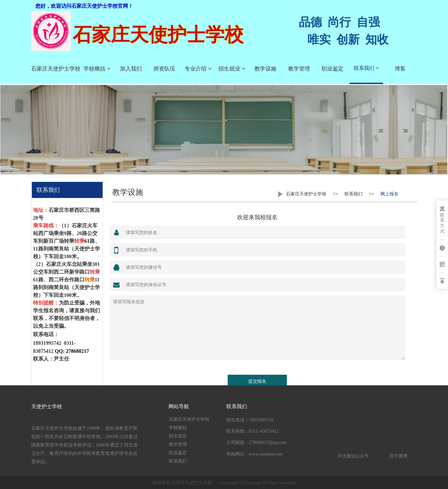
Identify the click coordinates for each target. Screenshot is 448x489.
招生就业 (232, 69)
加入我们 (131, 69)
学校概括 (97, 69)
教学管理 (299, 69)
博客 (400, 69)
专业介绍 (198, 69)
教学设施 (265, 69)
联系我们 (366, 68)
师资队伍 (164, 69)
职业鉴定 (333, 69)
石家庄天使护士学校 (56, 69)
